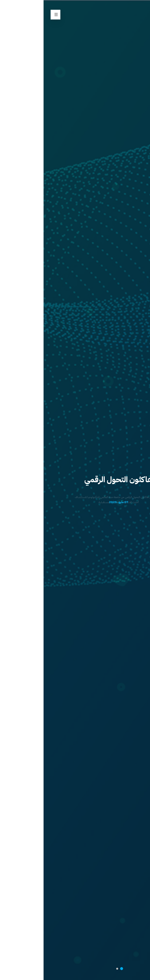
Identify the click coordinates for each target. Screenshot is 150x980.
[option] (75, 490)
